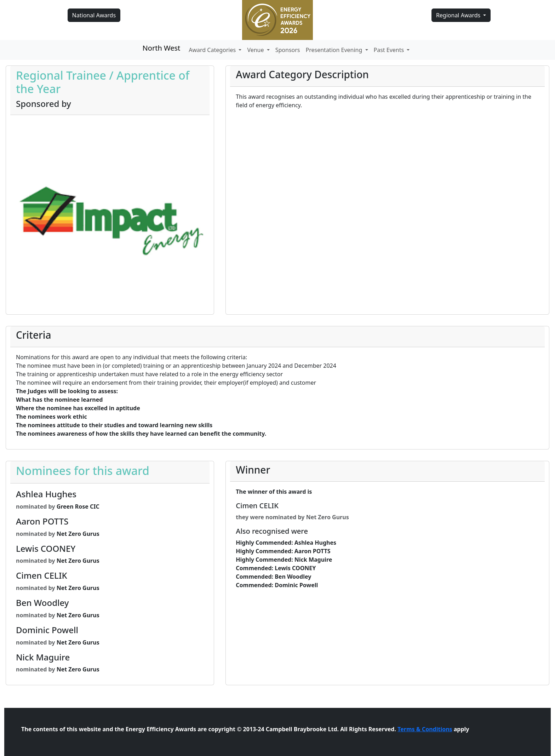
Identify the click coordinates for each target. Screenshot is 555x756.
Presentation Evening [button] (335, 50)
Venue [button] (256, 50)
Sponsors (288, 50)
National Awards (94, 15)
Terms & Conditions (425, 729)
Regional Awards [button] (459, 15)
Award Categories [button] (213, 50)
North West (162, 48)
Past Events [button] (390, 50)
